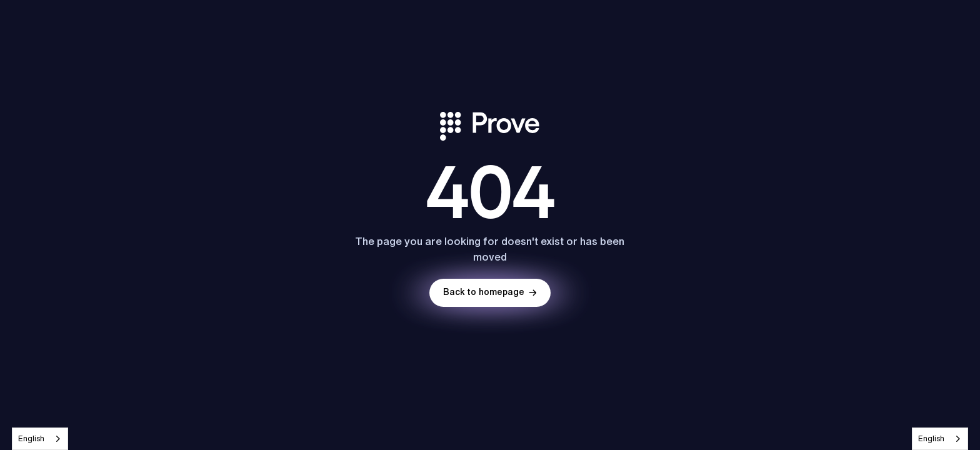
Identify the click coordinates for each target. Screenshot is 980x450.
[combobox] (40, 439)
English (31, 438)
